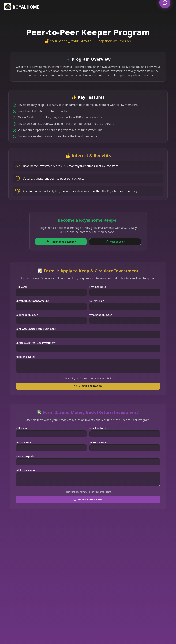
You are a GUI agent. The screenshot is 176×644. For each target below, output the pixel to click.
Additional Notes (25, 357)
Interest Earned (99, 442)
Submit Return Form (88, 499)
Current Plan (97, 301)
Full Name (22, 287)
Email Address (98, 287)
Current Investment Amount (32, 301)
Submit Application (88, 386)
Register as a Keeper (61, 242)
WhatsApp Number (101, 315)
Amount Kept (23, 442)
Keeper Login (115, 242)
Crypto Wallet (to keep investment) (36, 343)
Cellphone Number (27, 315)
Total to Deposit (25, 456)
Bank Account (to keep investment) (36, 329)
